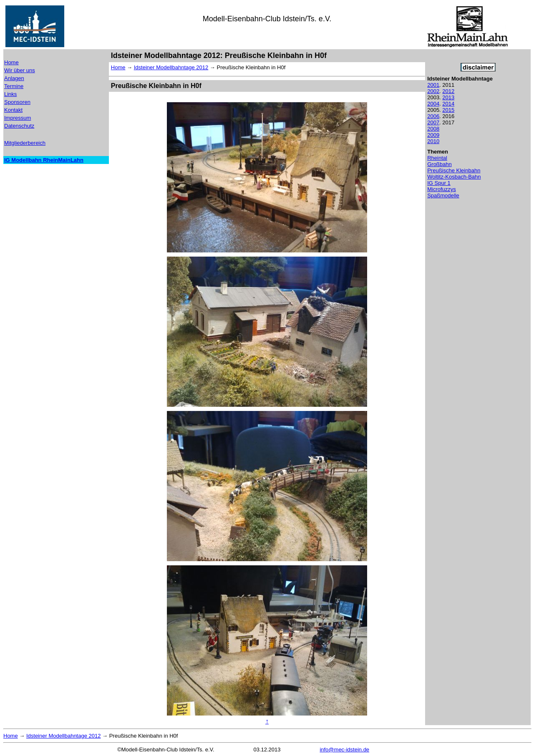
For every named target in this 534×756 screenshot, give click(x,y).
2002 (433, 91)
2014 (448, 104)
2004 (433, 104)
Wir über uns (20, 70)
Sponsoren (17, 102)
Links (10, 94)
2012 (448, 91)
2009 (433, 135)
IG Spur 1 (439, 183)
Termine (14, 86)
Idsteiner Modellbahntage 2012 (171, 67)
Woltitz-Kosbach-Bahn (454, 177)
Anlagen (14, 78)
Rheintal (437, 158)
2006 (433, 116)
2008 (433, 129)
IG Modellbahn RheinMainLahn (44, 160)
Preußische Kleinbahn (454, 170)
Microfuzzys (442, 189)
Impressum (18, 118)
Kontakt (13, 110)
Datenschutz (19, 126)
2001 (433, 85)
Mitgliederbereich (25, 143)
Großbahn (440, 164)
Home (11, 62)
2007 (433, 122)
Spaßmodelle (443, 195)
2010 (433, 141)
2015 (448, 110)
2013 (448, 97)
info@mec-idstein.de (344, 750)
